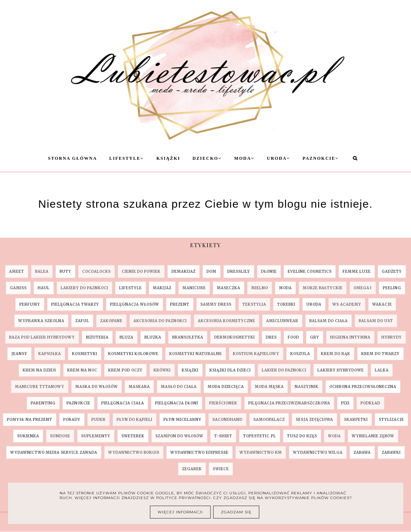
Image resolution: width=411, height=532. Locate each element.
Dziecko (207, 158)
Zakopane (111, 321)
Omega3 (363, 288)
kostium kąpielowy (256, 354)
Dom (212, 271)
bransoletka (188, 337)
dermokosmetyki (235, 337)
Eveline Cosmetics (310, 271)
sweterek (133, 436)
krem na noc (82, 370)
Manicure (194, 288)
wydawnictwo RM (261, 452)
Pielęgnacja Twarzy (75, 304)
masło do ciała (179, 387)
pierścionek (223, 403)
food (293, 337)
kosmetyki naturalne (196, 354)
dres (271, 337)
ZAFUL (82, 321)
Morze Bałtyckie (323, 288)
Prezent (180, 304)
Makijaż (162, 288)
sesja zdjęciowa (314, 420)
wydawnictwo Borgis (134, 452)
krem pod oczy (125, 370)
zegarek (192, 469)
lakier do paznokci (284, 370)
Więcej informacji (180, 512)
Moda (245, 158)
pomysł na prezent (30, 420)
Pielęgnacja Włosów (135, 304)
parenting (43, 403)
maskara (139, 387)
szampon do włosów (179, 436)
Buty (65, 271)
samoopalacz (269, 420)
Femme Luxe (357, 271)
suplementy (96, 436)
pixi (345, 403)
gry (315, 337)
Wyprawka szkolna (41, 321)
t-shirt (223, 436)
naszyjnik (307, 387)
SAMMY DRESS (216, 304)
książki (190, 370)
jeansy (19, 354)
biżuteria (97, 337)
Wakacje (382, 304)
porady (72, 420)
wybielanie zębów (373, 436)
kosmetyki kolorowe (133, 354)
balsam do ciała (329, 321)
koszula (300, 354)
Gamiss (18, 288)
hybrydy (392, 337)
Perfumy (30, 304)
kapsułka (50, 354)
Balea (42, 271)
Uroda (279, 158)
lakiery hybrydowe (341, 370)
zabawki (391, 452)
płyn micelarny (182, 420)
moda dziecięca (226, 387)
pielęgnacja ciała (123, 403)
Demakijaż (184, 271)
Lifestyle (127, 158)
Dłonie (269, 271)
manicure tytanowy (40, 387)
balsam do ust (376, 321)
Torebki (286, 304)
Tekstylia (254, 304)
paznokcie (78, 403)
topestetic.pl (260, 436)
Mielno (260, 288)
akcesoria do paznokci (160, 321)
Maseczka (229, 288)
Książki (168, 158)
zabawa (362, 452)
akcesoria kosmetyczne (227, 321)
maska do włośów (97, 387)
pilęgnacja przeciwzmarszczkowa (289, 403)
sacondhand (227, 420)
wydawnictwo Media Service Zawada (54, 452)
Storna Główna (72, 158)
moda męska (269, 387)
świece (221, 469)
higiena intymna (350, 337)
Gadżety (392, 271)
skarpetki (356, 420)
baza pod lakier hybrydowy (42, 337)
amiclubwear (282, 321)
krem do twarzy (380, 354)
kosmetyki (85, 354)
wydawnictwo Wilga (318, 452)
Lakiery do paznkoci (84, 288)
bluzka (153, 337)
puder (99, 420)
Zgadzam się (236, 512)
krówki (162, 370)
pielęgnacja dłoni (177, 403)
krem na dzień (39, 370)
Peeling (392, 288)
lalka (382, 370)
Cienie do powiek (141, 271)
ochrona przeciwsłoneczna (363, 387)
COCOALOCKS (97, 271)
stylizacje (391, 420)
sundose (60, 436)
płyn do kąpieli (135, 420)
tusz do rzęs (302, 436)
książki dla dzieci (230, 370)
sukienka (28, 436)
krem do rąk (336, 354)
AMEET (17, 271)
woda (334, 436)
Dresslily (239, 271)
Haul (44, 288)
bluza (127, 337)
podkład (370, 403)
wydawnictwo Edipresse (199, 452)
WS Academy (347, 304)
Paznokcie (321, 158)
